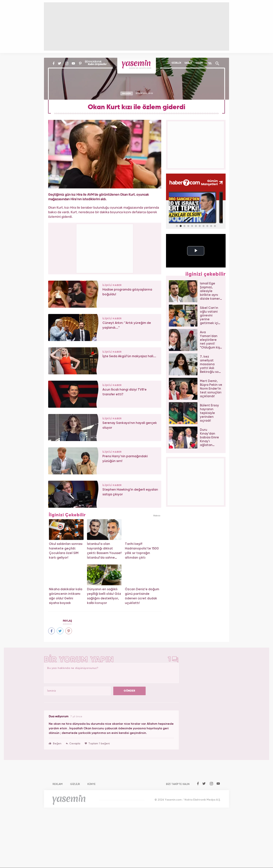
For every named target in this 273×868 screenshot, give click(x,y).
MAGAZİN (127, 93)
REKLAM (58, 784)
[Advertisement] (105, 248)
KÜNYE (91, 784)
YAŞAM (199, 63)
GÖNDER (129, 691)
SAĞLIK (188, 63)
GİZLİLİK (75, 784)
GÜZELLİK (176, 63)
